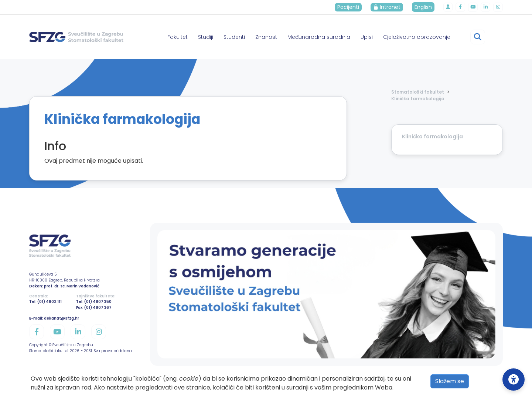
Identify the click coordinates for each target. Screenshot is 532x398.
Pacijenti (352, 7)
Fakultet (178, 37)
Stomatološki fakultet (418, 92)
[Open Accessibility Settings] (514, 380)
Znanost (266, 37)
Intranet (390, 7)
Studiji (206, 37)
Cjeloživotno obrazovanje (417, 37)
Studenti (234, 37)
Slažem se (450, 381)
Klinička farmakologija (418, 99)
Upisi (367, 37)
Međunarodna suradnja (319, 37)
